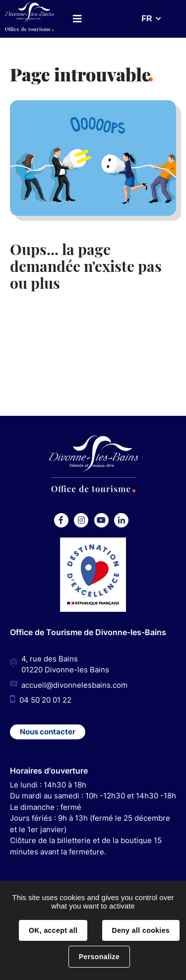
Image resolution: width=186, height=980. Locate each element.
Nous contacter (48, 732)
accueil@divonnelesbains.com (74, 685)
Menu (77, 19)
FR (147, 19)
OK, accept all (53, 930)
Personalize (99, 957)
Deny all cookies (141, 930)
